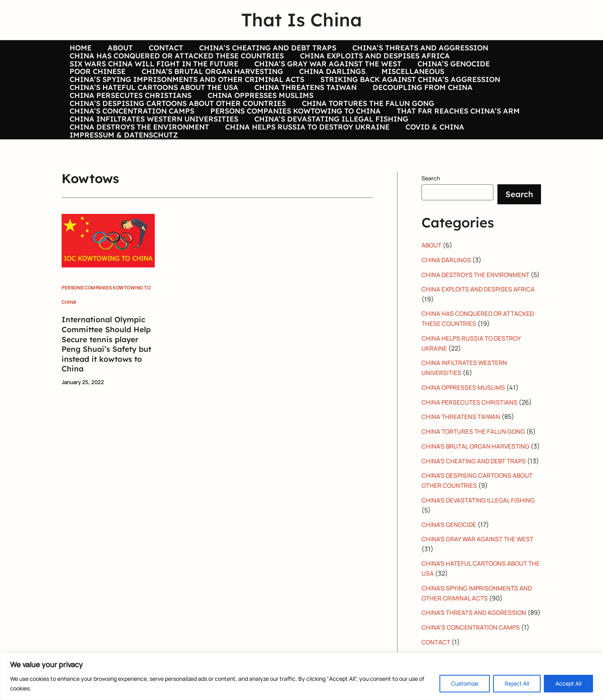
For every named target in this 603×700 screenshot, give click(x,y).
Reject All (517, 683)
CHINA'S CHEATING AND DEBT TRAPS (476, 520)
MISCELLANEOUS (407, 84)
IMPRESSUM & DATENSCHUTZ (123, 179)
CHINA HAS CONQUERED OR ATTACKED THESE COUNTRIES (176, 60)
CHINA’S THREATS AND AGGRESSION (413, 48)
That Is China (301, 20)
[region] (301, 676)
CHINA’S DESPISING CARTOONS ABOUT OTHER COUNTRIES (177, 132)
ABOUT (118, 48)
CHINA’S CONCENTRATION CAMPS (131, 143)
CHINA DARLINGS (328, 84)
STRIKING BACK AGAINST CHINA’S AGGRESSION (408, 96)
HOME (80, 48)
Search (431, 222)
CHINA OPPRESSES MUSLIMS (258, 120)
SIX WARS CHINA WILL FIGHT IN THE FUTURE (153, 72)
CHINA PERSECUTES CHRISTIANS (130, 120)
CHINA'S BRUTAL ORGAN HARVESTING (477, 496)
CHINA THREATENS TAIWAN (303, 108)
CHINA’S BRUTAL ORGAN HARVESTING (210, 84)
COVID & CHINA (431, 167)
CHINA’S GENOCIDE (450, 72)
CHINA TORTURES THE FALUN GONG (366, 132)
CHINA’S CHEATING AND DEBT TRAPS (262, 48)
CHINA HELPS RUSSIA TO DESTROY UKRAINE (305, 167)
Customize (465, 683)
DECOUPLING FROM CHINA (419, 108)
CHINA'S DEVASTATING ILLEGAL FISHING (479, 568)
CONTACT (162, 48)
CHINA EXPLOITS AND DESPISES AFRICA (372, 60)
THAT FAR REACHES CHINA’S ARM (454, 143)
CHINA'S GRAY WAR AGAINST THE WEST (479, 606)
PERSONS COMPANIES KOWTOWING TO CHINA (293, 143)
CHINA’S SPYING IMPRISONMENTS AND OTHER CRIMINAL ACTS (186, 96)
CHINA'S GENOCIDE (450, 592)
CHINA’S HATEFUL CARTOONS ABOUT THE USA (153, 108)
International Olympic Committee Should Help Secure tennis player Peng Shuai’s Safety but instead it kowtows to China (105, 388)
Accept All (568, 683)
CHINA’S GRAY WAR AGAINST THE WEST (325, 72)
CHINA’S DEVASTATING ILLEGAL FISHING (329, 155)
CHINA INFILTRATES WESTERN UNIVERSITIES (153, 155)
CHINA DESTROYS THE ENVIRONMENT (139, 167)
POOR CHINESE (97, 84)
